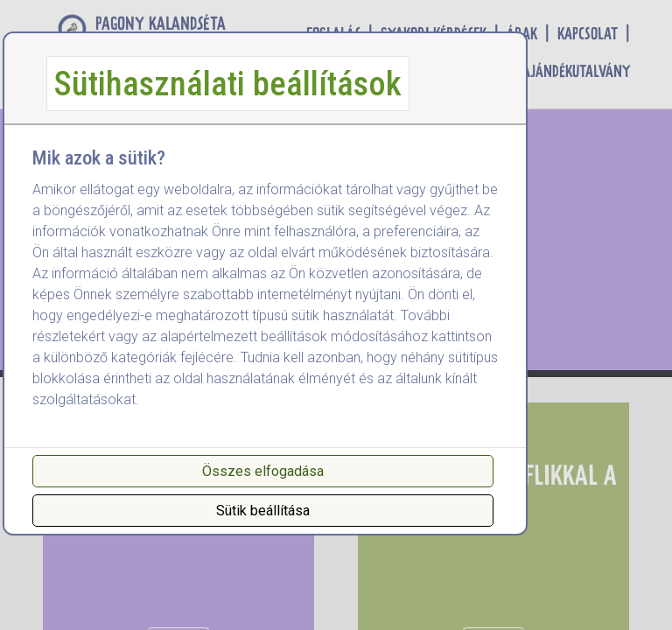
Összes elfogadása (263, 471)
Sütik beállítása (263, 511)
